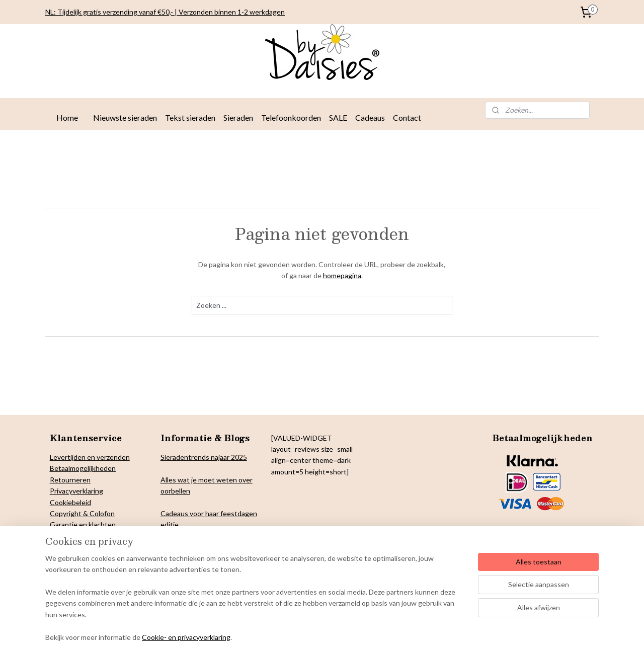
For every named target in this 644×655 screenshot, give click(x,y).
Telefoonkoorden (291, 117)
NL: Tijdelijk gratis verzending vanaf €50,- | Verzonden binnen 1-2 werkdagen (165, 12)
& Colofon (98, 513)
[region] (256, 604)
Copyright (66, 513)
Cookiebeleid (70, 502)
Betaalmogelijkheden (83, 468)
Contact (407, 117)
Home (67, 117)
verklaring (88, 491)
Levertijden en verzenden (90, 457)
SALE (338, 117)
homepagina (342, 275)
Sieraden (238, 117)
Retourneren (70, 480)
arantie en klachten (86, 524)
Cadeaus (370, 117)
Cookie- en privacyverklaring (186, 637)
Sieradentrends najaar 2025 (204, 457)
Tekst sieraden (190, 117)
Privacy (61, 491)
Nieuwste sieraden (125, 117)
